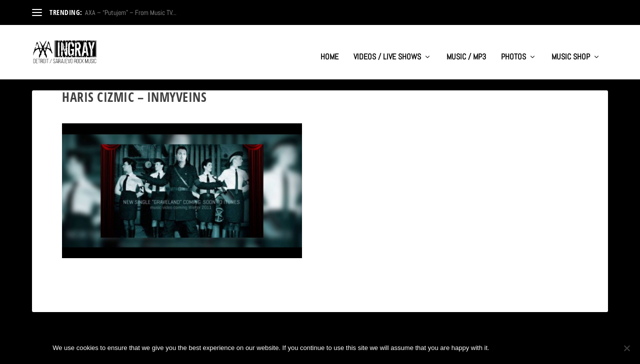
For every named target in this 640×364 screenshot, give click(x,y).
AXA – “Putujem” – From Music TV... (131, 12)
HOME (329, 48)
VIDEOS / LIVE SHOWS (387, 48)
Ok (505, 348)
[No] (626, 348)
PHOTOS (513, 48)
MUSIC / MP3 (466, 48)
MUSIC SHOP (571, 48)
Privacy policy (554, 348)
